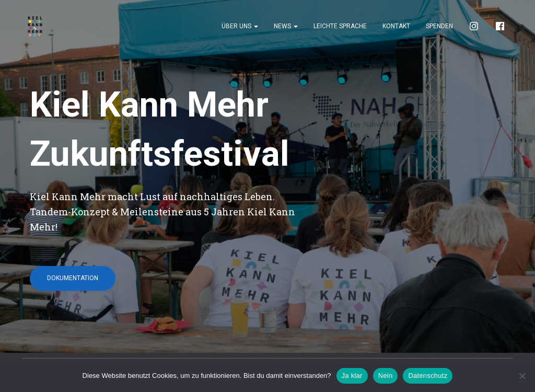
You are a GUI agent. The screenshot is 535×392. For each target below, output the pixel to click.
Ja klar (352, 376)
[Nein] (522, 376)
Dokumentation (73, 278)
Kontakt (396, 26)
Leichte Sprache (340, 26)
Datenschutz (428, 376)
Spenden (439, 26)
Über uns (240, 26)
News (286, 26)
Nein (386, 376)
